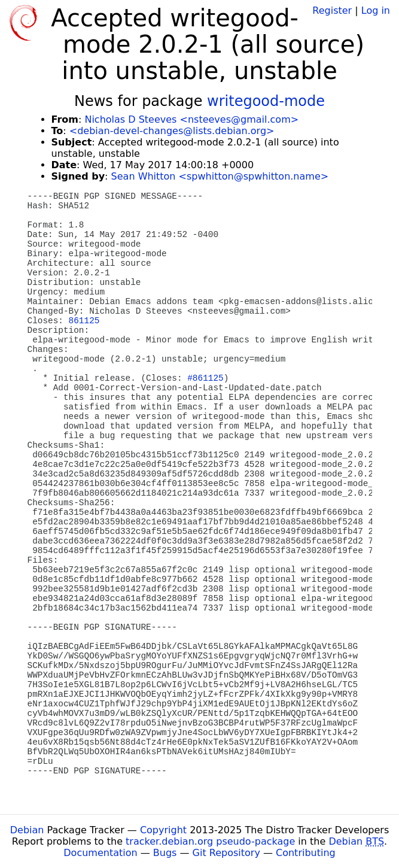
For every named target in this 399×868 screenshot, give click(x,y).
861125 (84, 321)
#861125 (205, 378)
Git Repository (226, 853)
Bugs (165, 853)
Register (332, 10)
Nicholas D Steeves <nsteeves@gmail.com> (191, 119)
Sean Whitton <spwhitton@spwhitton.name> (220, 176)
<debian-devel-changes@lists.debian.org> (172, 131)
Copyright (163, 830)
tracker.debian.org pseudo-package (210, 841)
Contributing (306, 853)
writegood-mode (266, 101)
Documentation (100, 853)
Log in (376, 10)
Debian (27, 830)
